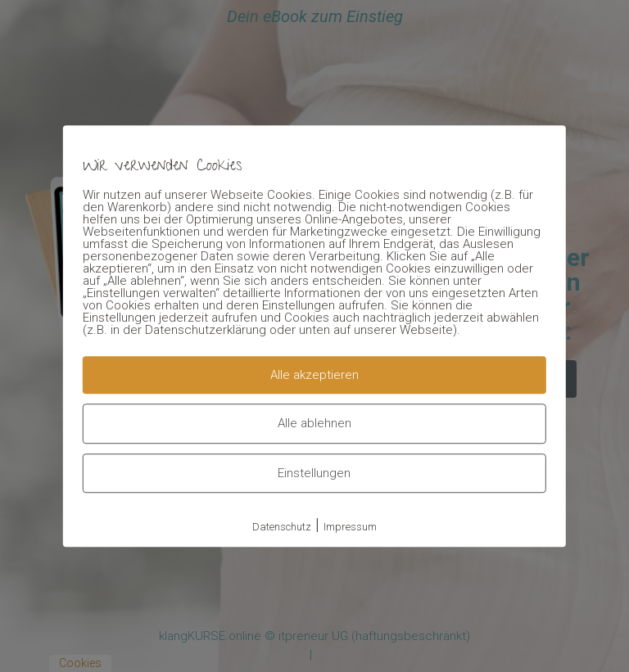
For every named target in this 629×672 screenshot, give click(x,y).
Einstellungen (314, 473)
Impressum (350, 527)
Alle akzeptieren (314, 375)
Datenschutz (282, 527)
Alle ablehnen (314, 423)
